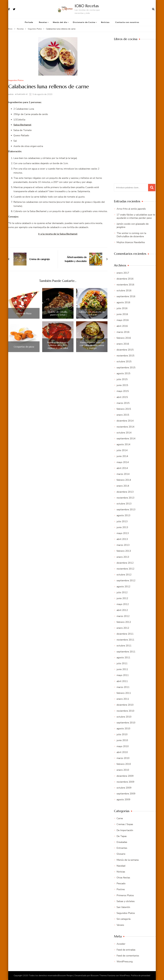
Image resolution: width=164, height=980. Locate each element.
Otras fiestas (123, 878)
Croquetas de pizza (24, 347)
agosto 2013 (123, 515)
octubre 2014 (124, 433)
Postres (121, 889)
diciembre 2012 (125, 563)
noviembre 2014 (125, 427)
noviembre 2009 (125, 782)
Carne (120, 818)
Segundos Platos (16, 80)
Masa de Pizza (24, 313)
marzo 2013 (123, 545)
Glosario (121, 854)
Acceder (121, 944)
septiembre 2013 (126, 510)
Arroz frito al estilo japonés (131, 209)
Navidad (121, 866)
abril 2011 (122, 681)
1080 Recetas (87, 6)
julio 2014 (122, 450)
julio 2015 (122, 379)
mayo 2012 (123, 604)
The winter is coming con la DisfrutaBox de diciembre (131, 235)
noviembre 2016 (125, 285)
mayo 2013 (123, 533)
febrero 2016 (124, 338)
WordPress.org (125, 962)
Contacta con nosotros (127, 22)
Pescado (121, 883)
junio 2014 (122, 456)
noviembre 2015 (125, 356)
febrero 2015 (124, 409)
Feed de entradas (126, 950)
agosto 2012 (123, 587)
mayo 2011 (123, 675)
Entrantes (122, 848)
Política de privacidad (140, 976)
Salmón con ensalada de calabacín (92, 313)
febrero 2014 (124, 480)
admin (11, 94)
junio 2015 (122, 385)
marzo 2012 (123, 616)
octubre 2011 (124, 646)
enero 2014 (123, 486)
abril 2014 (122, 468)
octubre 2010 (124, 717)
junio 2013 (122, 527)
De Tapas (122, 836)
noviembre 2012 (125, 569)
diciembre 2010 (125, 705)
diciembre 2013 (125, 492)
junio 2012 (122, 598)
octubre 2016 (124, 291)
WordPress (125, 976)
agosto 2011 (123, 658)
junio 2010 (122, 740)
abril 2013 (122, 539)
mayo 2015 (123, 391)
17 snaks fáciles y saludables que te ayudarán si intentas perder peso (136, 216)
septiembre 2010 (126, 723)
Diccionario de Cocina (84, 22)
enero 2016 (123, 344)
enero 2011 (123, 699)
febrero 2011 (124, 693)
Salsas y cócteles (126, 901)
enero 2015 (123, 415)
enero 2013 (123, 557)
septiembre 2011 (126, 652)
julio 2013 (122, 521)
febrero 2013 (124, 551)
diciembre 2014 (125, 421)
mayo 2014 (123, 462)
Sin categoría (124, 919)
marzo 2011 (123, 687)
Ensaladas (122, 842)
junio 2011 (122, 669)
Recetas (43, 22)
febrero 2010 (124, 764)
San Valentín (123, 907)
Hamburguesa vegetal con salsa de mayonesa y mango (92, 345)
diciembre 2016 (125, 279)
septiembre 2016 (126, 296)
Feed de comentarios (128, 956)
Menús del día (60, 22)
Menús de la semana (128, 860)
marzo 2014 (123, 474)
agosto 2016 (123, 302)
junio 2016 (122, 314)
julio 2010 (122, 734)
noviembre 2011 (125, 640)
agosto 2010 (123, 729)
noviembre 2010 (125, 711)
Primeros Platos (125, 895)
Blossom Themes (99, 976)
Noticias (105, 22)
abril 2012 (122, 610)
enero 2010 (123, 770)
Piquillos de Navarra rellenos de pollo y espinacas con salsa (58, 345)
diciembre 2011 (125, 634)
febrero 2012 (124, 622)
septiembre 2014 (126, 439)
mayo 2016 (123, 320)
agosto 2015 (123, 373)
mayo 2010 (123, 746)
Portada (29, 22)
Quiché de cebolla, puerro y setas (58, 313)
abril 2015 (122, 397)
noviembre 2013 (125, 498)
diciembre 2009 (125, 776)
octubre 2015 (124, 362)
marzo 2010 (123, 758)
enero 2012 (123, 628)
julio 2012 (122, 592)
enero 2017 (123, 273)
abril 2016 (122, 326)
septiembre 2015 (126, 368)
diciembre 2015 (125, 350)
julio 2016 (122, 308)
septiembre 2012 (126, 581)
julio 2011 (122, 663)
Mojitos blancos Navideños (131, 242)
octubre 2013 (124, 504)
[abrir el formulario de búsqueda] (153, 9)
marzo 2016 (123, 332)
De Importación (125, 830)
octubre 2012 (124, 575)
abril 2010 (122, 752)
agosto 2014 (123, 444)
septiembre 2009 (126, 794)
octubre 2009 (124, 788)
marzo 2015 (123, 403)
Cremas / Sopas (125, 824)
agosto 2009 (123, 800)
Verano (120, 925)
